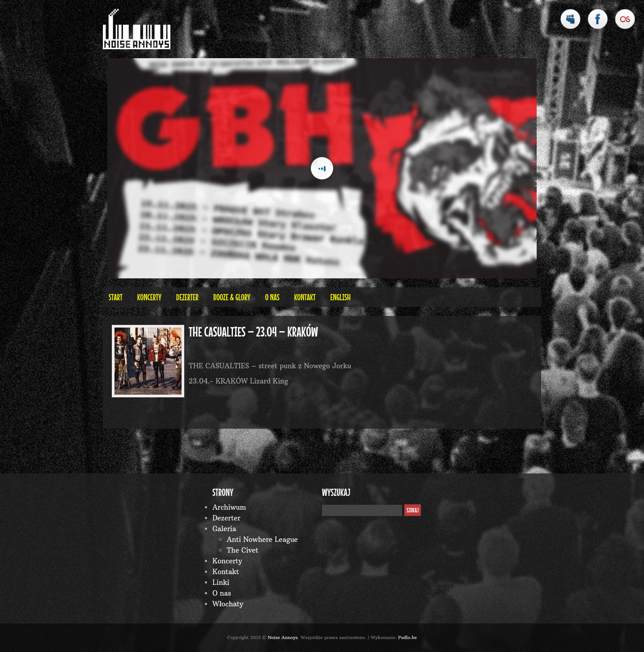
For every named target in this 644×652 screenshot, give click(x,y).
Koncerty (149, 297)
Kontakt (305, 297)
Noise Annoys (283, 637)
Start (116, 297)
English (340, 297)
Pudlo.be (407, 637)
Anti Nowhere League (262, 539)
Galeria (224, 529)
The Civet (243, 550)
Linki (221, 582)
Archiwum (229, 507)
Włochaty (228, 604)
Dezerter (187, 297)
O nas (272, 297)
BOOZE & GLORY (232, 297)
